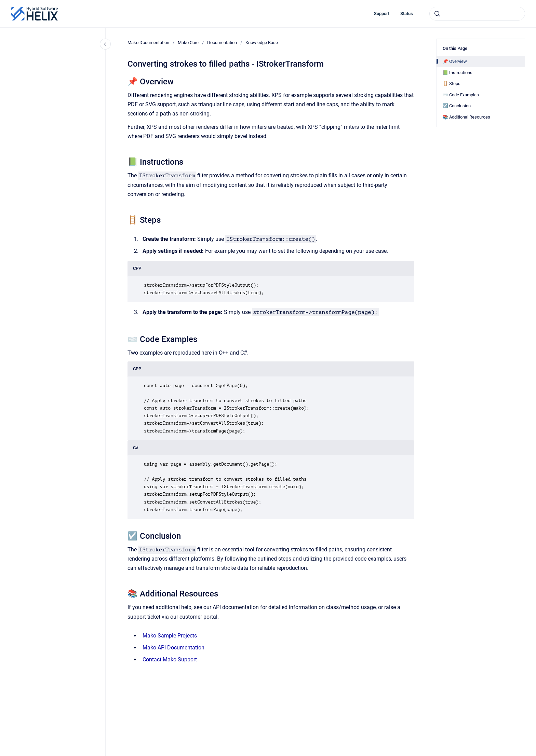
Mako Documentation (148, 43)
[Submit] (437, 14)
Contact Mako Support (170, 659)
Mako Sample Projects (170, 636)
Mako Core (188, 43)
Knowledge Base (262, 43)
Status (407, 13)
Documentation (222, 43)
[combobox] (477, 14)
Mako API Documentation (173, 648)
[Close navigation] (105, 44)
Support (382, 13)
